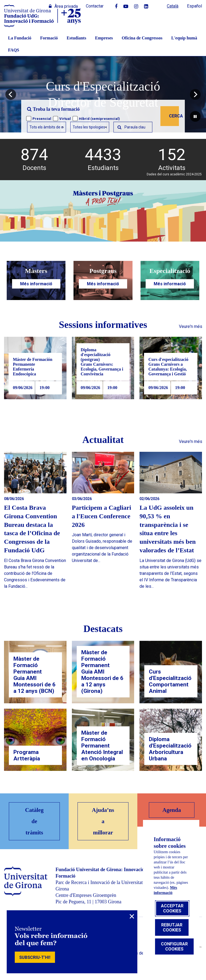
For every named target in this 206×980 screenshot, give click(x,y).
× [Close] (132, 916)
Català (173, 6)
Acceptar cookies (172, 908)
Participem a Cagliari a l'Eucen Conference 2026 (102, 516)
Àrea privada (63, 6)
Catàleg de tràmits (34, 821)
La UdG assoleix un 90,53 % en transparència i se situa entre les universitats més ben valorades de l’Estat (168, 529)
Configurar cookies (174, 946)
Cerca (174, 116)
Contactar (95, 6)
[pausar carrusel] (195, 116)
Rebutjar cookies (172, 927)
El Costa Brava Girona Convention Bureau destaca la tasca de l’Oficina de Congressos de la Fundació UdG (32, 529)
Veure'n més (191, 326)
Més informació (36, 284)
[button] (11, 94)
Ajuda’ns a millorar (103, 821)
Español (194, 6)
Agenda (172, 810)
